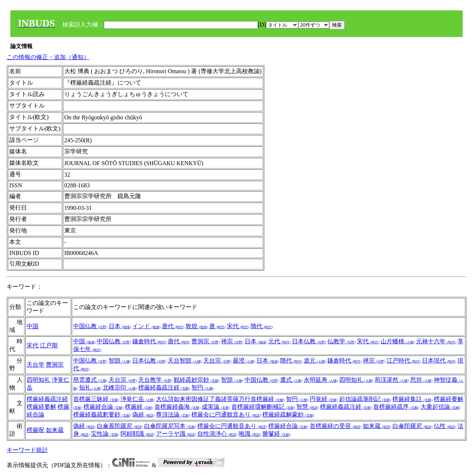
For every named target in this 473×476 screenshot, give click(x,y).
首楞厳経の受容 (336, 426)
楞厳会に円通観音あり (226, 414)
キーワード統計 (27, 450)
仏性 (445, 426)
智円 (203, 387)
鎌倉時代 (149, 341)
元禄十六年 (436, 341)
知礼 (90, 387)
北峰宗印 (120, 387)
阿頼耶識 (137, 434)
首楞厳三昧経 (96, 399)
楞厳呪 (35, 430)
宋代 (238, 326)
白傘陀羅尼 (412, 426)
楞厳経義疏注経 (164, 387)
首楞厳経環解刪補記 (263, 407)
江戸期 (49, 345)
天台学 (35, 365)
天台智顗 (185, 361)
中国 (33, 326)
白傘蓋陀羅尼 (120, 426)
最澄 (244, 361)
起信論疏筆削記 (365, 399)
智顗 (120, 361)
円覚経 (324, 399)
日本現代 (439, 361)
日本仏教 (309, 341)
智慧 (307, 407)
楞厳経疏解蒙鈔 (288, 414)
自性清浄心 (217, 434)
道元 (315, 361)
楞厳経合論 (103, 407)
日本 (120, 326)
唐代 (173, 326)
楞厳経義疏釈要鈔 (102, 414)
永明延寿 (321, 380)
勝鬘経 (276, 434)
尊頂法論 (173, 414)
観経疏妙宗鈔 (197, 380)
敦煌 (197, 326)
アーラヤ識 (176, 434)
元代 (279, 341)
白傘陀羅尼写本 (170, 426)
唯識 (250, 434)
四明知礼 (38, 380)
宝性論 (105, 434)
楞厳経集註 (412, 399)
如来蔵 (55, 430)
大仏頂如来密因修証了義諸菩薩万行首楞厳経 (220, 399)
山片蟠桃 (398, 341)
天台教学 (155, 380)
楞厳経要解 (41, 407)
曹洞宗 (205, 341)
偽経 (143, 414)
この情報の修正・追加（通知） (48, 57)
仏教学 (341, 341)
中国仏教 (90, 326)
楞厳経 (139, 407)
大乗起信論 (440, 407)
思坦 (421, 380)
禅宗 (232, 341)
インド (146, 326)
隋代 (262, 326)
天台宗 (217, 361)
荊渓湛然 (392, 380)
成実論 (216, 407)
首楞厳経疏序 (396, 407)
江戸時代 (404, 361)
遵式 (291, 380)
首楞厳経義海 (177, 407)
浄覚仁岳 (137, 399)
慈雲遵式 (90, 380)
